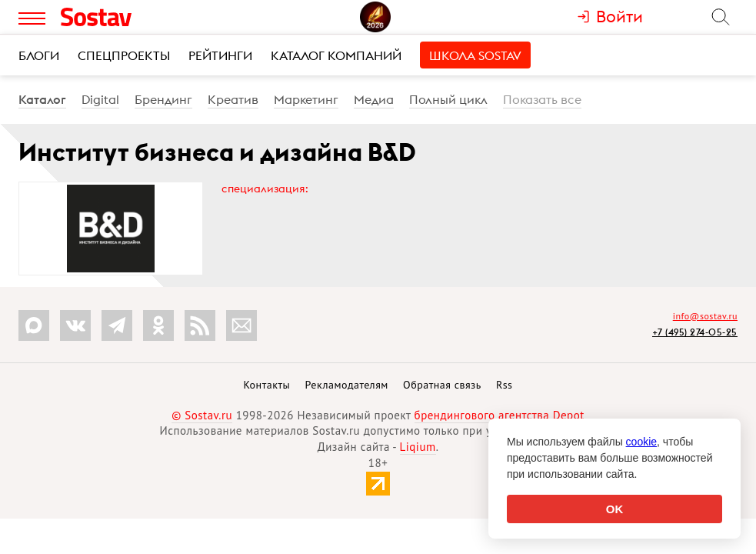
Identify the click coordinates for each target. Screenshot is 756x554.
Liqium (418, 447)
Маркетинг (306, 99)
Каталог (42, 99)
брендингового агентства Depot (500, 415)
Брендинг (163, 99)
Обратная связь (442, 385)
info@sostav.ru (705, 316)
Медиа (374, 99)
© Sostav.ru (202, 415)
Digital (100, 99)
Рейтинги (220, 55)
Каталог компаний (336, 55)
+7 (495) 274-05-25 (695, 332)
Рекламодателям (346, 385)
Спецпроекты (124, 55)
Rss (504, 385)
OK (615, 509)
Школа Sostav (475, 55)
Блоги (39, 55)
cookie (641, 442)
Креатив (233, 99)
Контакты (266, 385)
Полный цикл (448, 99)
